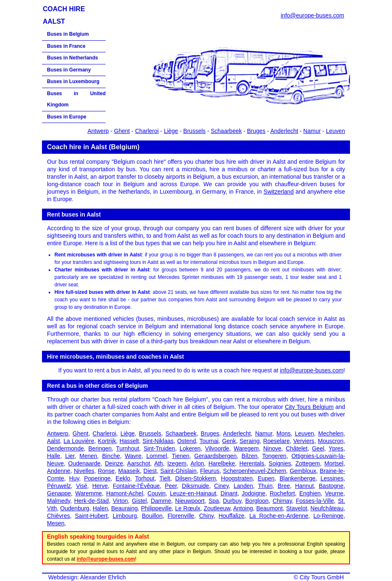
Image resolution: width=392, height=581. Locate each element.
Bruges (256, 131)
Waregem (246, 448)
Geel (318, 448)
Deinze (114, 463)
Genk (229, 441)
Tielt (165, 478)
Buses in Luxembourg (73, 81)
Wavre (133, 456)
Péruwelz (59, 486)
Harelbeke (222, 463)
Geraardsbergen (215, 456)
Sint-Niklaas (158, 441)
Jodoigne (253, 493)
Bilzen (249, 456)
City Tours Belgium (309, 407)
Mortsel (334, 463)
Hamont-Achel (125, 493)
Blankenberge (297, 478)
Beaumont (269, 508)
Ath (159, 463)
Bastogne (331, 486)
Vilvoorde (217, 448)
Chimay (282, 501)
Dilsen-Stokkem (195, 478)
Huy (74, 478)
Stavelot (297, 508)
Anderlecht (284, 131)
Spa (214, 501)
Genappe (59, 493)
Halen (100, 508)
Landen (243, 486)
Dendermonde (65, 448)
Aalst (53, 441)
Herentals (252, 463)
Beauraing (124, 508)
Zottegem (308, 463)
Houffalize (232, 516)
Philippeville (156, 508)
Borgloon (257, 501)
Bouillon (152, 516)
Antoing (243, 508)
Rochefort (282, 493)
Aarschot (139, 463)
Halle (54, 456)
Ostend (186, 441)
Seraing (249, 441)
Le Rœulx (188, 508)
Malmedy (59, 501)
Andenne (59, 471)
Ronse (106, 471)
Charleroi (147, 131)
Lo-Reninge (328, 516)
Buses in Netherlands (73, 58)
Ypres (336, 448)
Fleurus (210, 471)
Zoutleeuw (217, 508)
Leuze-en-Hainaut (193, 493)
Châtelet (297, 448)
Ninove (272, 448)
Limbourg (125, 516)
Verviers (304, 441)
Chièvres (58, 516)
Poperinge (97, 478)
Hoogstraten (237, 478)
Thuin (265, 486)
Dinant (229, 493)
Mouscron (331, 441)
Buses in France (66, 46)
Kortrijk (107, 441)
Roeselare (276, 441)
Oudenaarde (84, 463)
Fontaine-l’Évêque (137, 486)
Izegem (177, 463)
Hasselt (129, 441)
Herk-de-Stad (91, 501)
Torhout (145, 478)
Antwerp (98, 131)
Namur (312, 131)
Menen (88, 456)
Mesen (56, 523)
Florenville (181, 516)
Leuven (335, 131)
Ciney (221, 486)
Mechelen (331, 433)
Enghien (310, 493)
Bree (284, 486)
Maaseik (129, 471)
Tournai (209, 441)
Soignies (280, 463)
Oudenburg (75, 508)
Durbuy (232, 501)
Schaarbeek (226, 131)
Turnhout (128, 448)
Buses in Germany (69, 70)
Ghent (122, 131)
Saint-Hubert (91, 516)
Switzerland (279, 192)
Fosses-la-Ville (315, 501)
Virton (120, 501)
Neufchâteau (327, 508)
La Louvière (79, 441)
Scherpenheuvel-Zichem (255, 471)
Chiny (206, 516)
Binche (111, 456)
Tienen (180, 456)
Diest (150, 471)
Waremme (89, 493)
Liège (171, 131)
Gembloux (303, 471)
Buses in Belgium (68, 34)
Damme (161, 501)
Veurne (334, 493)
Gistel (139, 501)
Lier (70, 456)
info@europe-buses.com (312, 15)
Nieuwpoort (190, 501)
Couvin (157, 493)
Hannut (304, 486)
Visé (82, 486)
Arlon (197, 463)
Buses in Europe (67, 117)
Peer (171, 486)
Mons (284, 433)
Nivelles (84, 471)
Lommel (157, 456)
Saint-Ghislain (179, 471)
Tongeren (274, 456)
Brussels (195, 131)
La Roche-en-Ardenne (279, 516)
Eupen (266, 478)
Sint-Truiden (159, 448)
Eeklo (123, 478)
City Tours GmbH (322, 577)
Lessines (332, 478)
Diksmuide (196, 486)
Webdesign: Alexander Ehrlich (87, 577)
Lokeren (190, 448)
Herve (100, 486)
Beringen (100, 448)
